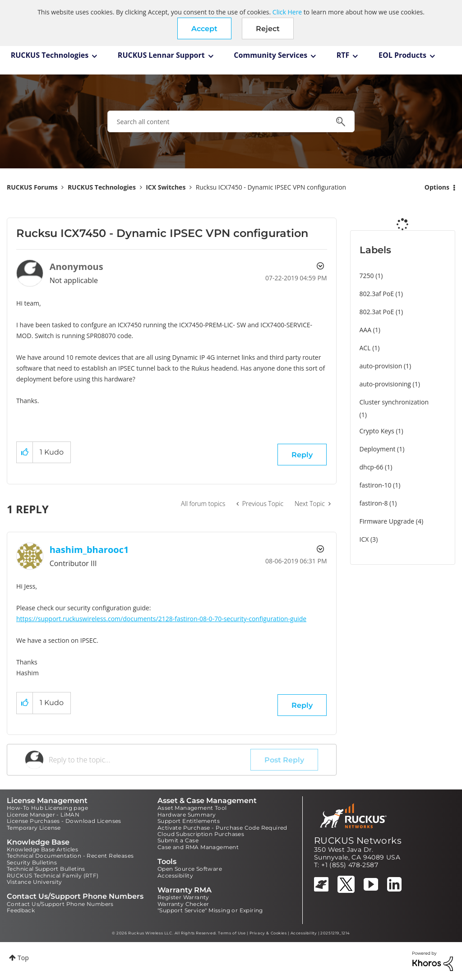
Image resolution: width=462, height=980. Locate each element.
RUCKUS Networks (358, 841)
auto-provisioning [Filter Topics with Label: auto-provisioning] (385, 384)
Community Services (270, 55)
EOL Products (402, 55)
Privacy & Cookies (268, 933)
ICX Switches (166, 187)
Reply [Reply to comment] (302, 705)
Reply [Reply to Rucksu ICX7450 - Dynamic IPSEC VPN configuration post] (302, 455)
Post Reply (284, 760)
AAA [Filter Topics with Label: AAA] (366, 330)
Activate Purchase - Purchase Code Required (222, 828)
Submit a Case (178, 840)
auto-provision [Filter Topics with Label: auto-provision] (381, 366)
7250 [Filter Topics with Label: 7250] (367, 276)
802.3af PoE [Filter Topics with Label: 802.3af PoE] (377, 294)
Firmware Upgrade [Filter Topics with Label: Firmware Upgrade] (387, 521)
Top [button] (23, 958)
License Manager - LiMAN (43, 815)
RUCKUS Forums (32, 187)
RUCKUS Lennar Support (161, 55)
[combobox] (231, 121)
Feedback (21, 910)
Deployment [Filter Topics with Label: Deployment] (378, 449)
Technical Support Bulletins (46, 869)
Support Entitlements (189, 821)
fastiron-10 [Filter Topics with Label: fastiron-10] (376, 485)
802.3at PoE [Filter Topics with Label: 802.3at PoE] (377, 312)
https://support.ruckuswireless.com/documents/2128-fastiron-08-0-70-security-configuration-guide (161, 619)
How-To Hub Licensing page (47, 808)
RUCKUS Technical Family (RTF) (53, 875)
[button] (204, 28)
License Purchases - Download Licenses (64, 821)
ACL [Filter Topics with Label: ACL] (365, 348)
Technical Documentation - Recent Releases (70, 856)
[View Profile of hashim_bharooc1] (89, 550)
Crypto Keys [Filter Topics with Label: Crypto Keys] (377, 431)
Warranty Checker (183, 904)
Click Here (287, 12)
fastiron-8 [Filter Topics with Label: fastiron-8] (374, 503)
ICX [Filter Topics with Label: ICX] (364, 539)
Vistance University (35, 882)
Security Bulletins (32, 862)
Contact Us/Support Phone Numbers (60, 904)
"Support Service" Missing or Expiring (210, 910)
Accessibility (175, 875)
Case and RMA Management (198, 847)
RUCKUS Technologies (50, 55)
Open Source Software (190, 869)
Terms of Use (232, 933)
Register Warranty (183, 897)
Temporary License (34, 828)
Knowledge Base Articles (42, 849)
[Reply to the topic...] (150, 760)
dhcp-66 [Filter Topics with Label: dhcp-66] (372, 467)
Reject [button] (268, 29)
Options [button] (437, 187)
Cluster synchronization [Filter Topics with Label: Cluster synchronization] (394, 402)
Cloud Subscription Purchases (201, 834)
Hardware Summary (187, 815)
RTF (343, 55)
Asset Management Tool (192, 808)
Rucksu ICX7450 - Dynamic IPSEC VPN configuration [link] (271, 187)
